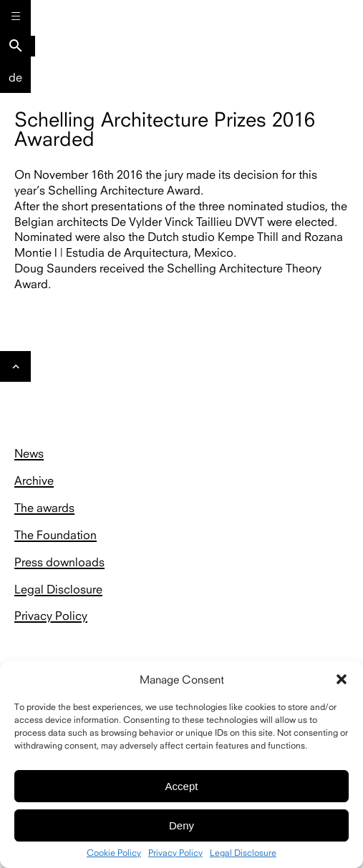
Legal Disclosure (243, 853)
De (15, 77)
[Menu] (15, 15)
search (16, 46)
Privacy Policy (175, 853)
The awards (44, 508)
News (29, 453)
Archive (34, 480)
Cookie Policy (114, 853)
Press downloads (59, 562)
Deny (181, 825)
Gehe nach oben (16, 370)
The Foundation (55, 535)
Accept (182, 786)
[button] (342, 679)
